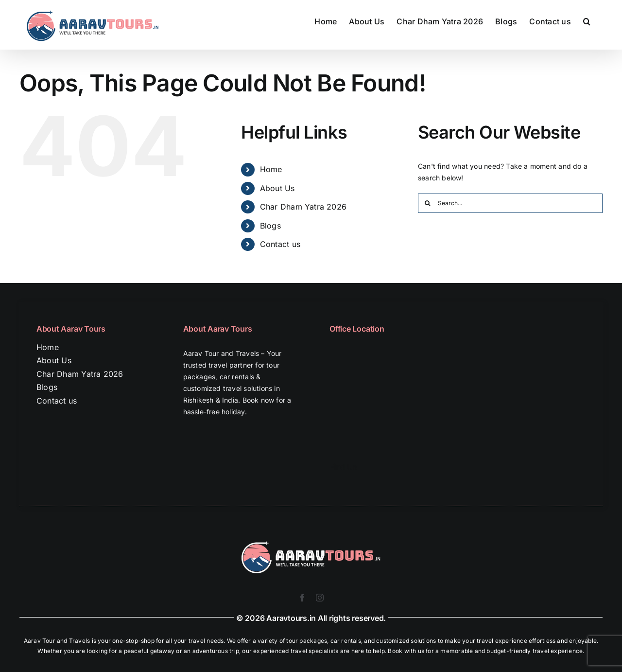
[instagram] (320, 598)
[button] (587, 20)
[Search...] (510, 203)
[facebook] (302, 598)
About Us (277, 188)
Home (271, 169)
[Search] (428, 203)
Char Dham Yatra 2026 (303, 207)
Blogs (270, 226)
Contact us (280, 244)
